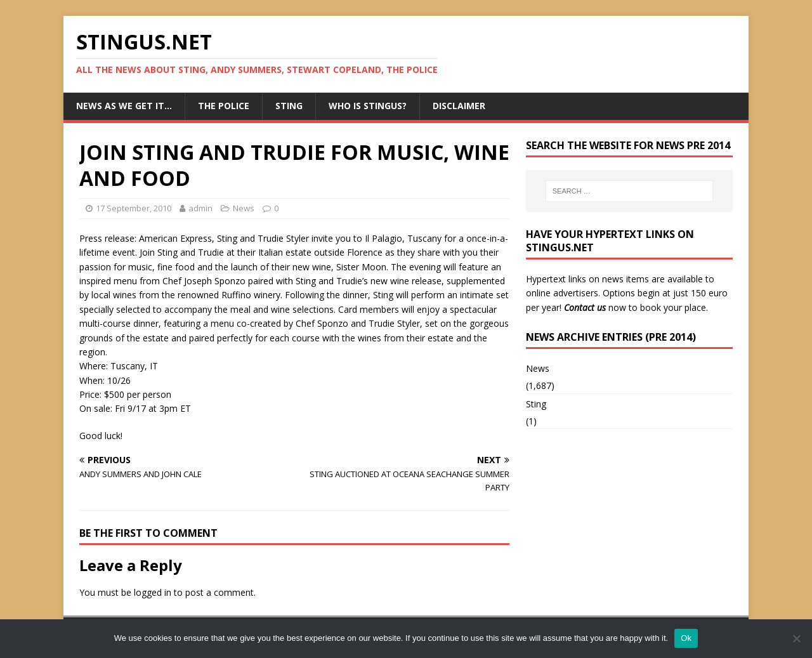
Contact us (585, 307)
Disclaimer (459, 106)
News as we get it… (124, 106)
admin (200, 208)
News (244, 208)
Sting (289, 106)
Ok (686, 638)
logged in (153, 592)
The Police (224, 106)
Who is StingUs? (368, 106)
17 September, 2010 (134, 208)
